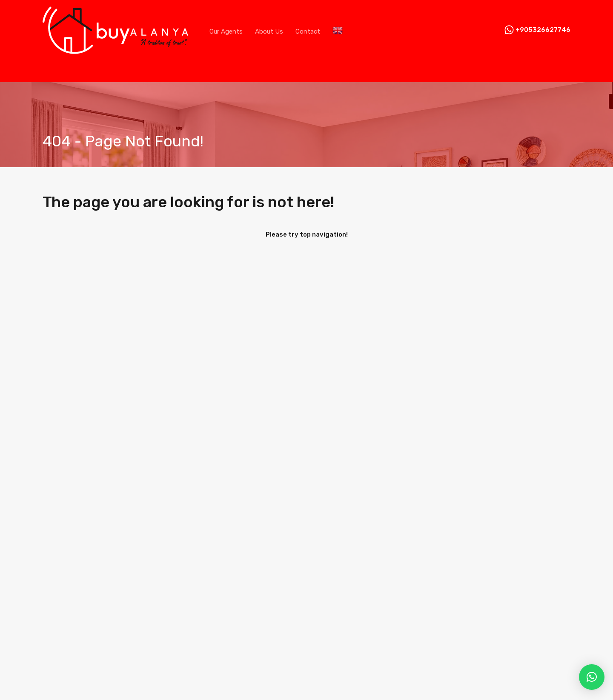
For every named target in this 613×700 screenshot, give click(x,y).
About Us (269, 31)
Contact (308, 31)
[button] (592, 677)
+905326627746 (543, 30)
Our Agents (226, 31)
